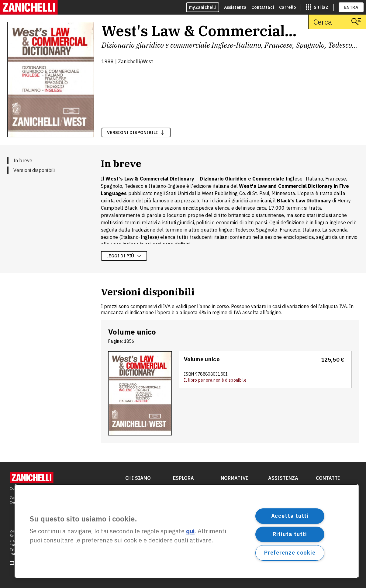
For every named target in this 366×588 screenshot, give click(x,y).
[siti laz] (317, 7)
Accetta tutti (290, 516)
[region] (187, 531)
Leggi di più (124, 256)
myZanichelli (203, 7)
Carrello (287, 7)
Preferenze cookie (290, 553)
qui (190, 531)
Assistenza (235, 7)
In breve (23, 160)
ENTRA (351, 7)
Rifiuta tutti (290, 534)
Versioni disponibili (34, 170)
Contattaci (263, 7)
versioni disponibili (136, 132)
